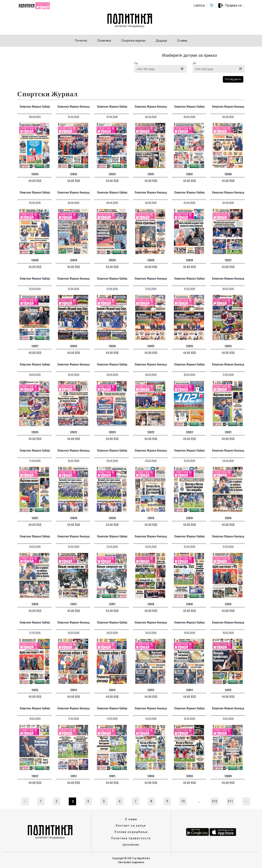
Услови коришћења (131, 832)
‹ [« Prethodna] (25, 801)
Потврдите (233, 79)
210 (215, 801)
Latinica (199, 5)
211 (230, 801)
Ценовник (131, 845)
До (194, 63)
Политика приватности (131, 838)
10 (183, 801)
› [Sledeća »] (246, 801)
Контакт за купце (131, 826)
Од (136, 63)
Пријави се (233, 5)
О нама (131, 819)
